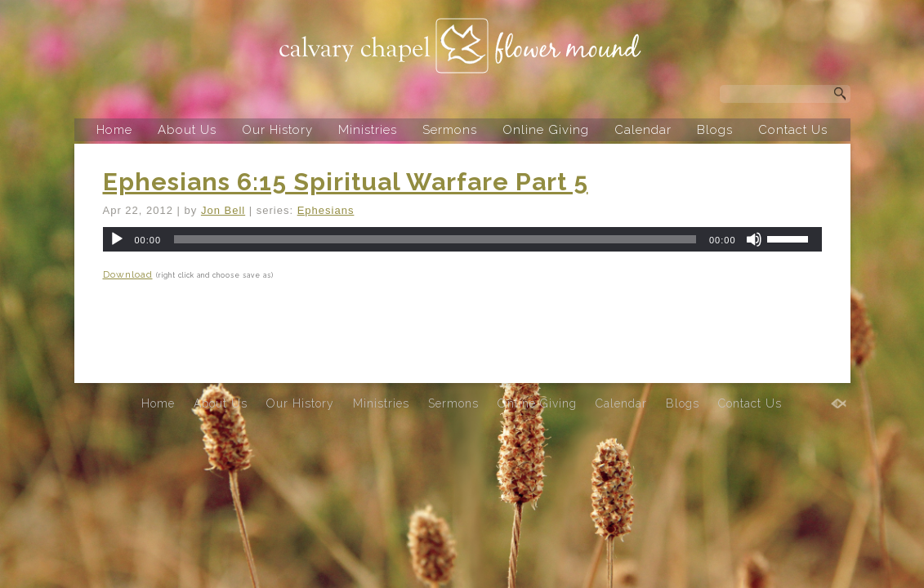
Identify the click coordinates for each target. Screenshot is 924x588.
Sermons (450, 130)
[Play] (117, 239)
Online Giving (546, 130)
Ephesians (326, 210)
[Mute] (754, 239)
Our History (277, 130)
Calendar (643, 130)
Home (114, 130)
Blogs (715, 130)
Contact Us (793, 130)
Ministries (368, 130)
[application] (462, 239)
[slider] (435, 239)
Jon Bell (223, 210)
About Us (187, 130)
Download (128, 274)
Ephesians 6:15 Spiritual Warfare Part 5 (346, 182)
